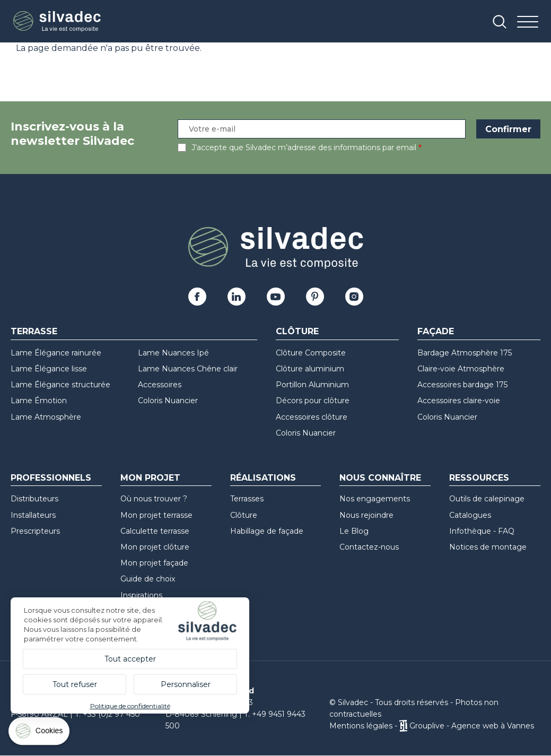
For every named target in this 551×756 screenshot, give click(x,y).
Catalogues (470, 515)
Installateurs (33, 515)
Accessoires (160, 385)
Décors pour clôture (313, 401)
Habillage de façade (267, 531)
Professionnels (51, 478)
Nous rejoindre (366, 515)
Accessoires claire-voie (459, 401)
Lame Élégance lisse (49, 369)
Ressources (479, 478)
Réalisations (263, 478)
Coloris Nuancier (168, 401)
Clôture (297, 331)
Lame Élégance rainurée (56, 353)
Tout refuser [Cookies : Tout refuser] (75, 684)
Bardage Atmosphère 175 (465, 353)
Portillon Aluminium (312, 385)
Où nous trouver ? (154, 499)
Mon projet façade (154, 563)
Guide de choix (148, 579)
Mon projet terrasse (156, 515)
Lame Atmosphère (46, 417)
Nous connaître (380, 478)
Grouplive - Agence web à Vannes (472, 726)
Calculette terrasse (155, 531)
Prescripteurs (35, 531)
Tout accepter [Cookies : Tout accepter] (130, 659)
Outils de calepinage (487, 499)
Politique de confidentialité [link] (130, 706)
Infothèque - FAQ (482, 531)
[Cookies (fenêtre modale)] (40, 733)
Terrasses (247, 499)
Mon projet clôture (155, 547)
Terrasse (34, 331)
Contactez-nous (369, 547)
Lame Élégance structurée (60, 385)
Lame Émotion (39, 401)
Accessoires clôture (312, 417)
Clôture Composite (311, 353)
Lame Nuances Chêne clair (188, 369)
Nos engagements (375, 499)
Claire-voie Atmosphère (461, 369)
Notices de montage (488, 547)
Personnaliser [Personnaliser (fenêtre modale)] (186, 684)
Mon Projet (150, 478)
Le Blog (354, 531)
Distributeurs (34, 499)
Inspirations (141, 595)
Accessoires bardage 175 (462, 385)
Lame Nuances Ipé (173, 353)
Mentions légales (361, 726)
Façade (436, 331)
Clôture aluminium (310, 369)
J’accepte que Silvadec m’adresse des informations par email (304, 147)
